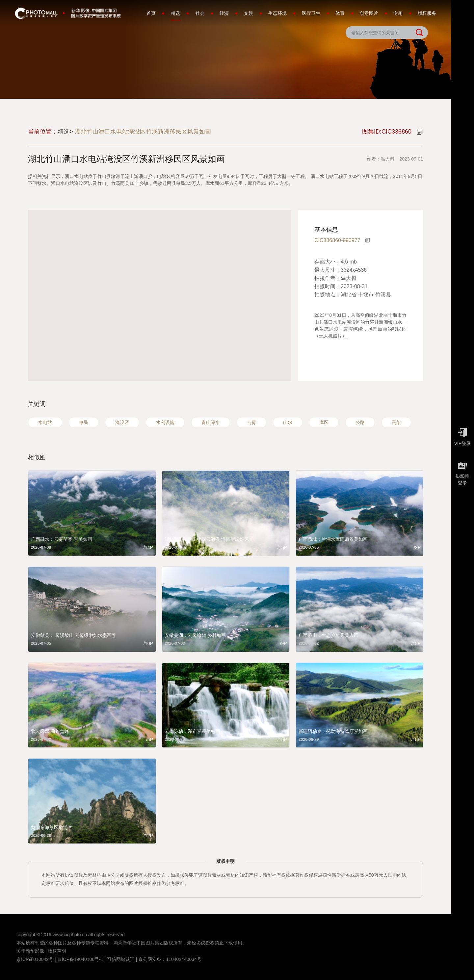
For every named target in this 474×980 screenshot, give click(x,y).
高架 (396, 422)
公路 (360, 422)
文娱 (249, 13)
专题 (398, 13)
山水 (288, 422)
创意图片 (369, 13)
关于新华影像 (30, 951)
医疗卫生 (311, 13)
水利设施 (165, 422)
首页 (151, 13)
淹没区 (122, 422)
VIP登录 (462, 435)
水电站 (45, 422)
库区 (324, 422)
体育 (340, 13)
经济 (224, 13)
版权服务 (427, 13)
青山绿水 (211, 422)
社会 (200, 13)
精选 (175, 15)
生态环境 (277, 13)
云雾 (251, 422)
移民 (84, 422)
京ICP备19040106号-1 (80, 959)
